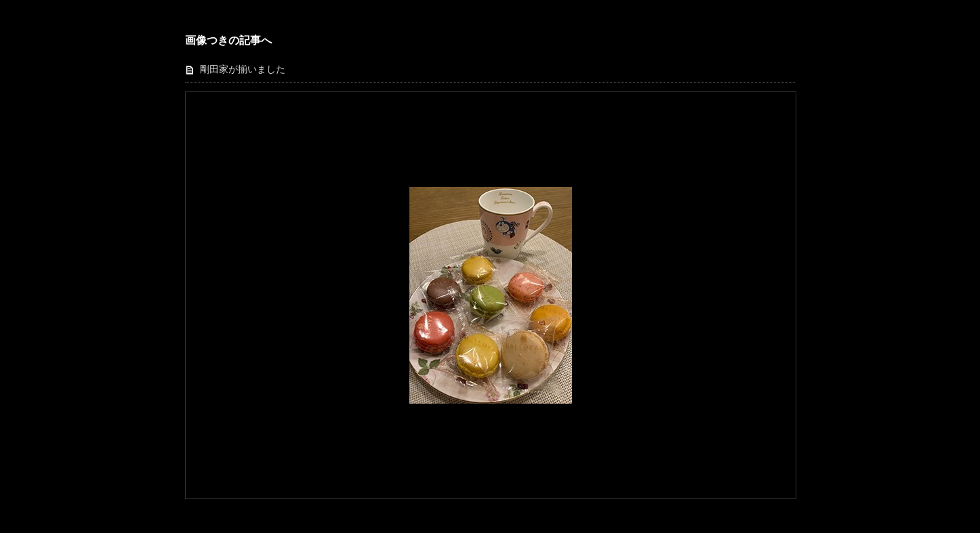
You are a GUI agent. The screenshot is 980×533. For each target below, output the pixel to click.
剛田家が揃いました (243, 69)
